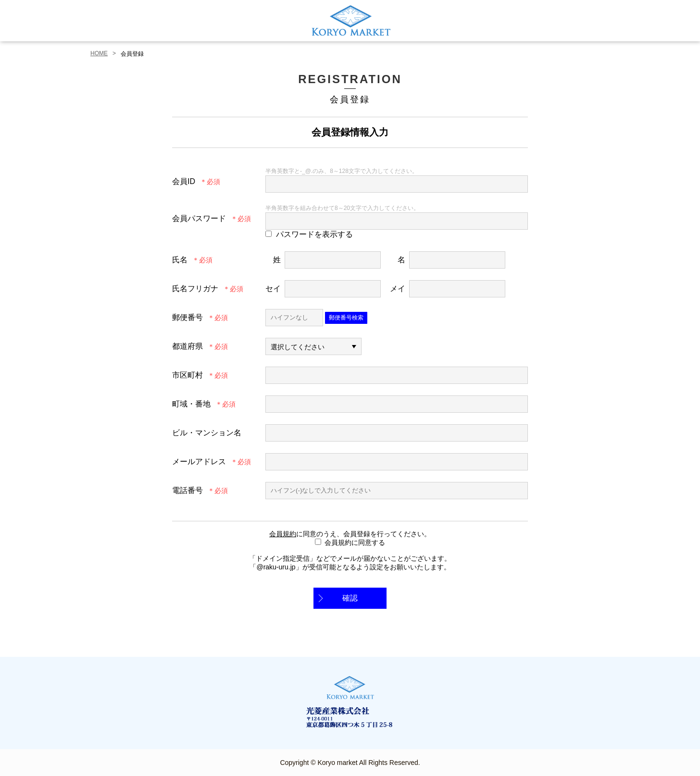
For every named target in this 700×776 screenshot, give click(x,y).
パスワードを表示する (314, 234)
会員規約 (283, 534)
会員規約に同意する (355, 542)
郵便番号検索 (346, 318)
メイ (398, 289)
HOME (99, 53)
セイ (273, 289)
